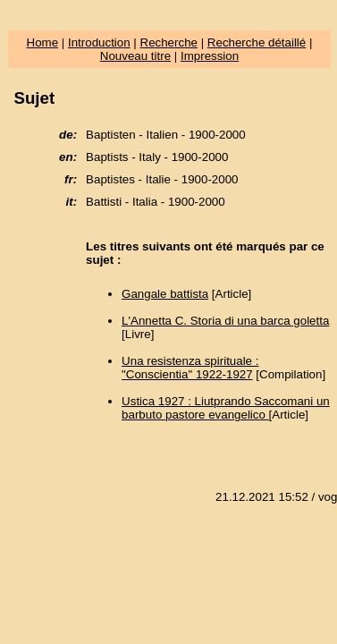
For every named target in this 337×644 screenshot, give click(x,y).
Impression (210, 56)
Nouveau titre (135, 56)
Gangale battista (165, 294)
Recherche (169, 42)
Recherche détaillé (257, 42)
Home (43, 42)
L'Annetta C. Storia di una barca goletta (225, 321)
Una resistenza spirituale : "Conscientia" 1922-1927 (190, 368)
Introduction (99, 42)
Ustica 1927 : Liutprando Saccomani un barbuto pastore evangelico (226, 408)
